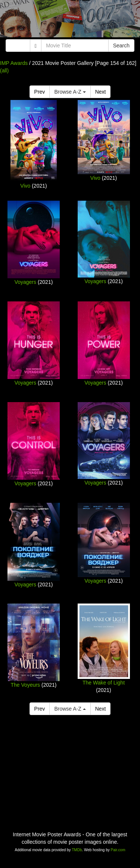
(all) (4, 70)
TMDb (77, 850)
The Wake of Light (104, 683)
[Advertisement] (70, 21)
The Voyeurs (26, 685)
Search (121, 46)
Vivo (25, 186)
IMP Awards (14, 63)
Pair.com (118, 850)
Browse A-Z (70, 92)
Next (101, 92)
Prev (40, 92)
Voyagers (25, 282)
